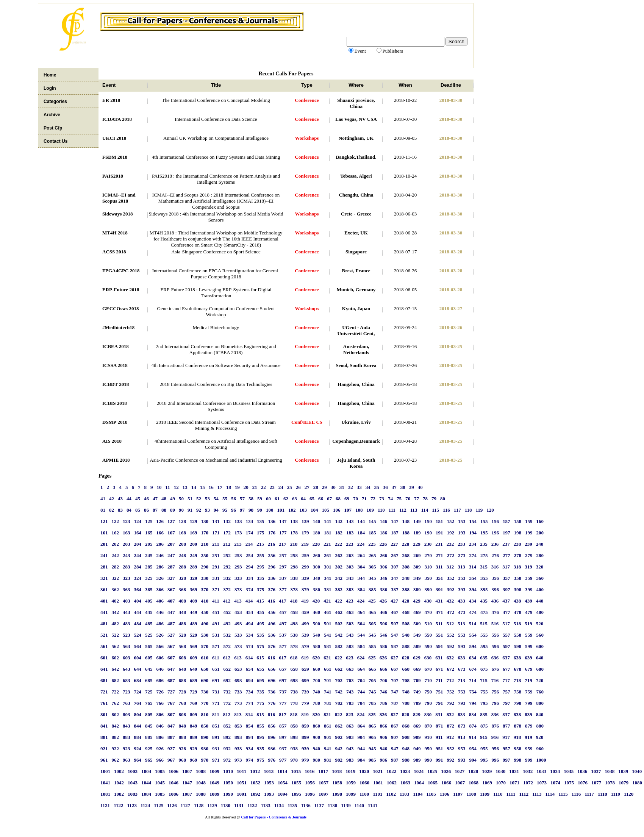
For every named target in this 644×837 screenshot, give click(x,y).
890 (205, 737)
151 (439, 521)
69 (347, 499)
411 (216, 601)
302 (339, 567)
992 (451, 760)
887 (171, 737)
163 (127, 533)
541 (328, 635)
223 (350, 544)
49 (173, 499)
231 (439, 544)
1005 (160, 771)
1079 (624, 783)
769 (194, 703)
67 (329, 499)
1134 (279, 805)
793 (462, 703)
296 (272, 567)
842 (116, 726)
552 (451, 635)
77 (417, 499)
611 (216, 658)
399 (529, 589)
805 (149, 714)
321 (104, 578)
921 (104, 749)
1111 (511, 794)
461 (328, 612)
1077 (596, 783)
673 (462, 669)
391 (439, 589)
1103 (404, 794)
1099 (351, 794)
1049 (214, 783)
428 (406, 601)
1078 (610, 783)
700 (317, 680)
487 (171, 624)
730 (205, 692)
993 (462, 760)
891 (216, 737)
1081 (105, 794)
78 (425, 499)
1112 (524, 794)
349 (417, 578)
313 (461, 567)
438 (517, 601)
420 (316, 601)
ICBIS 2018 (115, 403)
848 (183, 726)
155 (484, 521)
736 (272, 692)
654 (250, 669)
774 (250, 703)
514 (473, 624)
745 (372, 692)
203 (127, 544)
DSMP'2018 (115, 422)
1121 (105, 805)
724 (138, 692)
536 (272, 635)
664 (361, 669)
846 (160, 726)
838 (517, 714)
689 (194, 680)
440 (540, 601)
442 (116, 612)
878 (518, 726)
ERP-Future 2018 (121, 290)
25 (290, 487)
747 (395, 692)
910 (428, 737)
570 (205, 646)
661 (328, 669)
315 (484, 567)
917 (506, 737)
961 (104, 760)
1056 (310, 783)
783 (350, 703)
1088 (201, 794)
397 (506, 589)
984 (361, 760)
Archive (52, 115)
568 (183, 646)
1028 (473, 771)
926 (160, 749)
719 (528, 680)
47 (155, 499)
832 (450, 714)
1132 (252, 805)
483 (127, 624)
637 (506, 658)
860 (317, 726)
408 (183, 601)
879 (529, 726)
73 (382, 499)
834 (473, 714)
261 (328, 555)
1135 (292, 805)
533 (238, 635)
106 (337, 510)
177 (283, 533)
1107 (458, 794)
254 (250, 555)
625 (372, 658)
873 (462, 726)
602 (116, 658)
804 (138, 714)
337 (283, 578)
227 (394, 544)
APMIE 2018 (116, 460)
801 (104, 714)
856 (272, 726)
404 (138, 601)
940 (317, 749)
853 (238, 726)
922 (116, 749)
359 (529, 578)
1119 (615, 794)
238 (517, 544)
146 (384, 521)
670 (428, 669)
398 (518, 589)
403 (127, 601)
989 (417, 760)
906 (384, 737)
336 (272, 578)
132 (227, 521)
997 (506, 760)
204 (138, 544)
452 (227, 612)
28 (316, 487)
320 (540, 567)
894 (250, 737)
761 (104, 703)
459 (305, 612)
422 (339, 601)
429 (417, 601)
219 (305, 544)
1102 (391, 794)
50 (181, 499)
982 (339, 760)
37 (394, 487)
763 (127, 703)
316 (495, 567)
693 (238, 680)
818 (294, 714)
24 (281, 487)
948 (406, 749)
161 (104, 533)
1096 (310, 794)
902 (339, 737)
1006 (174, 771)
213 (238, 544)
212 (227, 544)
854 (250, 726)
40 (420, 487)
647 (171, 669)
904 (361, 737)
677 (506, 669)
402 (116, 601)
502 (339, 624)
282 (116, 567)
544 (361, 635)
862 (339, 726)
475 (484, 612)
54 (216, 499)
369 (194, 589)
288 (183, 567)
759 (529, 692)
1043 (133, 783)
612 (227, 658)
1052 (255, 783)
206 (160, 544)
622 (339, 658)
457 (283, 612)
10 (159, 487)
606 (160, 658)
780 (317, 703)
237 (506, 544)
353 (462, 578)
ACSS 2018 (114, 252)
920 (540, 737)
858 (294, 726)
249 (194, 555)
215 (260, 544)
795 (484, 703)
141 (328, 521)
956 (496, 749)
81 (103, 510)
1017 (323, 771)
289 (194, 567)
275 (484, 555)
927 (171, 749)
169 (194, 533)
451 (216, 612)
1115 (563, 794)
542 (339, 635)
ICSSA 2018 (115, 365)
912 (450, 737)
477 (506, 612)
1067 (460, 783)
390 (428, 589)
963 (127, 760)
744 (361, 692)
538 (294, 635)
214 (249, 544)
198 (518, 533)
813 (238, 714)
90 (181, 510)
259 (305, 555)
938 (294, 749)
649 (194, 669)
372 (227, 589)
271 (439, 555)
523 (127, 635)
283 (127, 567)
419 (305, 601)
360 (540, 578)
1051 (242, 783)
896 (272, 737)
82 (112, 510)
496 (272, 624)
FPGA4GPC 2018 (121, 271)
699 (305, 680)
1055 (296, 783)
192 (451, 533)
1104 (418, 794)
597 (506, 646)
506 (384, 624)
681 (104, 680)
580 (317, 646)
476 (496, 612)
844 (138, 726)
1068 (474, 783)
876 (496, 726)
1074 (555, 783)
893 (238, 737)
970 (205, 760)
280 (540, 555)
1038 (610, 771)
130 (205, 521)
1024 (419, 771)
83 (120, 510)
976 (272, 760)
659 (305, 669)
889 (194, 737)
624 (361, 658)
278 (518, 555)
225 (372, 544)
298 (294, 567)
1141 (373, 805)
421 (327, 601)
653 (238, 669)
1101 (377, 794)
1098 (337, 794)
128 (183, 521)
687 (171, 680)
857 (283, 726)
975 (261, 760)
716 (495, 680)
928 (183, 749)
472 (451, 612)
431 (439, 601)
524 (138, 635)
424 (361, 601)
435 (484, 601)
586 (384, 646)
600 (540, 646)
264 (361, 555)
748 (406, 692)
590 (428, 646)
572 (227, 646)
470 (428, 612)
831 (439, 714)
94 (216, 510)
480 (540, 612)
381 (328, 589)
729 (194, 692)
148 (406, 521)
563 (127, 646)
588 (406, 646)
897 (283, 737)
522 (116, 635)
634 (473, 658)
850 (205, 726)
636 (495, 658)
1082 (119, 794)
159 (529, 521)
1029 (487, 771)
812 (227, 714)
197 (506, 533)
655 (261, 669)
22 (263, 487)
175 (261, 533)
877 (506, 726)
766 (160, 703)
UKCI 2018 (114, 138)
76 (408, 499)
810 (205, 714)
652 (227, 669)
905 (372, 737)
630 (428, 658)
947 (395, 749)
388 (406, 589)
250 (205, 555)
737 (283, 692)
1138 (332, 805)
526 (160, 635)
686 (160, 680)
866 (384, 726)
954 (473, 749)
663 (350, 669)
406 (160, 601)
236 (495, 544)
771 (216, 703)
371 (216, 589)
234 (473, 544)
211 (216, 544)
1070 (501, 783)
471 (439, 612)
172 (227, 533)
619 (305, 658)
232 (450, 544)
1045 (160, 783)
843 (127, 726)
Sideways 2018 (118, 214)
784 (361, 703)
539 (305, 635)
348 (406, 578)
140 (317, 521)
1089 (214, 794)
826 (383, 714)
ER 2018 (111, 100)
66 (321, 499)
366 (160, 589)
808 (183, 714)
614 (249, 658)
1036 (582, 771)
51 (190, 499)
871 (439, 726)
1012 (255, 771)
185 (372, 533)
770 (205, 703)
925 (149, 749)
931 (216, 749)
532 (227, 635)
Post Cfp (53, 128)
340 (317, 578)
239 (528, 544)
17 (220, 487)
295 (261, 567)
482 (116, 624)
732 (227, 692)
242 (116, 555)
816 (272, 714)
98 (251, 510)
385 (372, 589)
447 (171, 612)
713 (461, 680)
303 (350, 567)
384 (361, 589)
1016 (309, 771)
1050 (228, 783)
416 (272, 601)
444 (138, 612)
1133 (266, 805)
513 (461, 624)
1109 (485, 794)
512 (450, 624)
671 (439, 669)
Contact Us (55, 141)
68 (338, 499)
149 (417, 521)
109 (370, 510)
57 (242, 499)
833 (461, 714)
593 (462, 646)
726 (160, 692)
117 (457, 510)
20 (246, 487)
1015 (296, 771)
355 (484, 578)
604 (138, 658)
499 (305, 624)
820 (316, 714)
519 (528, 624)
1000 (541, 760)
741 (328, 692)
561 (104, 646)
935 (261, 749)
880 (540, 726)
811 (216, 714)
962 (116, 760)
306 (384, 567)
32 (351, 487)
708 (406, 680)
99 (260, 510)
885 (149, 737)
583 (350, 646)
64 (303, 499)
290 (205, 567)
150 (428, 521)
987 (395, 760)
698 (294, 680)
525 (149, 635)
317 (506, 567)
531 (216, 635)
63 (295, 499)
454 (250, 612)
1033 (541, 771)
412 (227, 601)
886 (160, 737)
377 (283, 589)
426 (383, 601)
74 (390, 499)
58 (251, 499)
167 (171, 533)
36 (385, 487)
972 (227, 760)
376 (272, 589)
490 (205, 624)
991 (439, 760)
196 (496, 533)
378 (294, 589)
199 (529, 533)
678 (518, 669)
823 (350, 714)
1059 (351, 783)
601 (104, 658)
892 (227, 737)
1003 (133, 771)
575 (261, 646)
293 (238, 567)
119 (479, 510)
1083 (133, 794)
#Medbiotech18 (118, 327)
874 (473, 726)
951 (439, 749)
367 (171, 589)
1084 (146, 794)
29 (324, 487)
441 (104, 612)
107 (348, 510)
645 (149, 669)
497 (283, 624)
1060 (364, 783)
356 (496, 578)
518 (517, 624)
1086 (174, 794)
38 (403, 487)
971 (216, 760)
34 (368, 487)
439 (528, 601)
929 (194, 749)
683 (127, 680)
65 (312, 499)
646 (160, 669)
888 (183, 737)
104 (314, 510)
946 (384, 749)
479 (529, 612)
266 (384, 555)
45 (138, 499)
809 (194, 714)
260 (317, 555)
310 (428, 567)
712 (450, 680)
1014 (282, 771)
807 (171, 714)
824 (361, 714)
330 (205, 578)
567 (171, 646)
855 (261, 726)
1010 (228, 771)
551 (439, 635)
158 (518, 521)
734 (250, 692)
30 (333, 487)
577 (283, 646)
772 (227, 703)
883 (127, 737)
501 (328, 624)
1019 (350, 771)
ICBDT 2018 (116, 384)
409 (194, 601)
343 (350, 578)
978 (294, 760)
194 (473, 533)
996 (496, 760)
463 (350, 612)
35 (377, 487)
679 (529, 669)
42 (112, 499)
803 (127, 714)
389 (417, 589)
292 (227, 567)
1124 (145, 805)
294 (250, 567)
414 (249, 601)
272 (451, 555)
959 (529, 749)
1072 (528, 783)
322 (116, 578)
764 (138, 703)
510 (428, 624)
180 (317, 533)
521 (104, 635)
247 (171, 555)
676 (496, 669)
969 (194, 760)
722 (116, 692)
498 (294, 624)
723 (127, 692)
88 (164, 510)
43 (120, 499)
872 (451, 726)
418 (294, 601)
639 (528, 658)
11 (168, 487)
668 (406, 669)
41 (103, 499)
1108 (471, 794)
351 (439, 578)
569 (194, 646)
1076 (583, 783)
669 (417, 669)
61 (277, 499)
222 (339, 544)
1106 (445, 794)
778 (294, 703)
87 (155, 510)
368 (183, 589)
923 (127, 749)
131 (216, 521)
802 (116, 714)
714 (473, 680)
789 (417, 703)
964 (138, 760)
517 (506, 624)
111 (392, 510)
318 (517, 567)
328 (183, 578)
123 (127, 521)
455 (261, 612)
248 (183, 555)
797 (506, 703)
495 (261, 624)
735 (261, 692)
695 (261, 680)
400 (540, 589)
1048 (201, 783)
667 (395, 669)
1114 (550, 794)
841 (104, 726)
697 (283, 680)
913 (461, 737)
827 (394, 714)
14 (194, 487)
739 (305, 692)
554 (473, 635)
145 (372, 521)
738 (294, 692)
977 (283, 760)
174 (250, 533)
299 (305, 567)
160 (540, 521)
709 (417, 680)
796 (496, 703)
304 (361, 567)
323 (127, 578)
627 (394, 658)
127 (171, 521)
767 (171, 703)
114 (424, 510)
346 (384, 578)
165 (149, 533)
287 (171, 567)
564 (138, 646)
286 (160, 567)
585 (372, 646)
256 (272, 555)
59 (260, 499)
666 (384, 669)
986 (384, 760)
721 (104, 692)
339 (305, 578)
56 (234, 499)
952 (451, 749)
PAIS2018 (113, 176)
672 (451, 669)
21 (255, 487)
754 (473, 692)
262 (339, 555)
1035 (569, 771)
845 (149, 726)
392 (451, 589)
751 (439, 692)
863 (350, 726)
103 (303, 510)
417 (283, 601)
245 (149, 555)
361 (104, 589)
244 (138, 555)
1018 (337, 771)
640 (540, 658)
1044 (146, 783)
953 (462, 749)
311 (439, 567)
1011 (241, 771)
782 (339, 703)
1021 (378, 771)
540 (317, 635)
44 (129, 499)
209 (194, 544)
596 (496, 646)
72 (373, 499)
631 (439, 658)
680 (540, 669)
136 (272, 521)
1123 (132, 805)
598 (518, 646)
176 (272, 533)
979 (305, 760)
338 (294, 578)
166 (160, 533)
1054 (283, 783)
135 (261, 521)
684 (138, 680)
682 (116, 680)
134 (250, 521)
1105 (431, 794)
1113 (537, 794)
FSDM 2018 (115, 157)
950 (428, 749)
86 (146, 510)
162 (116, 533)
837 (506, 714)
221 (327, 544)
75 (399, 499)
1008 (201, 771)
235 (484, 544)
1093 (269, 794)
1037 (596, 771)
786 (384, 703)
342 (339, 578)
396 (496, 589)
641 (104, 669)
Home (50, 75)
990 (428, 760)
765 (149, 703)
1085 (160, 794)
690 (205, 680)
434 (473, 601)
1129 (212, 805)
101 (281, 510)
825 (372, 714)
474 (473, 612)
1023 (405, 771)
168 (183, 533)
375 (261, 589)
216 (272, 544)
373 (238, 589)
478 (518, 612)
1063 (405, 783)
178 (294, 533)
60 (268, 499)
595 (484, 646)
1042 (119, 783)
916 (495, 737)
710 (428, 680)
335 (261, 578)
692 (227, 680)
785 (372, 703)
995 (484, 760)
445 (149, 612)
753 (462, 692)
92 (199, 510)
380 (317, 589)
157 (506, 521)
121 (104, 521)
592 (451, 646)
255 (261, 555)
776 (272, 703)
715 (484, 680)
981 (328, 760)
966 (160, 760)
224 (361, 544)
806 (160, 714)
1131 (239, 805)
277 (506, 555)
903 (350, 737)
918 (517, 737)
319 (528, 567)
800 (540, 703)
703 (350, 680)
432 (450, 601)
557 (506, 635)
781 (328, 703)
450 (205, 612)
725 (149, 692)
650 (205, 669)
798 (518, 703)
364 (138, 589)
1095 (296, 794)
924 (138, 749)
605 (149, 658)
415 (260, 601)
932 (227, 749)
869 (417, 726)
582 (339, 646)
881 (104, 737)
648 (183, 669)
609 (194, 658)
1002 (119, 771)
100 (270, 510)
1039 (623, 771)
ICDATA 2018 (117, 119)
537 (283, 635)
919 (528, 737)
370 (205, 589)
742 (339, 692)
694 (250, 680)
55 (225, 499)
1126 (172, 805)
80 (443, 499)
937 (283, 749)
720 (540, 680)
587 (395, 646)
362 (116, 589)
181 (328, 533)
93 (207, 510)
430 (428, 601)
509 (417, 624)
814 (249, 714)
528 (183, 635)
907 (395, 737)
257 (283, 555)
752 (451, 692)
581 (328, 646)
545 (372, 635)
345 (372, 578)
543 (350, 635)
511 (439, 624)
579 (305, 646)
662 (339, 669)
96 (234, 510)
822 (339, 714)
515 (484, 624)
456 (272, 612)
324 (138, 578)
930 (205, 749)
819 (305, 714)
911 (439, 737)
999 (529, 760)
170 (205, 533)
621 (327, 658)
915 (484, 737)
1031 (514, 771)
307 (395, 567)
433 (461, 601)
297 (283, 567)
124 (138, 521)
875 (484, 726)
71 (364, 499)
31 (342, 487)
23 (272, 487)
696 (272, 680)
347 (395, 578)
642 (116, 669)
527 (171, 635)
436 (495, 601)
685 (149, 680)
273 (462, 555)
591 (439, 646)
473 (462, 612)
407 (171, 601)
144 (361, 521)
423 (350, 601)
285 (149, 567)
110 (381, 510)
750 (428, 692)
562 (116, 646)
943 (350, 749)
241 (104, 555)
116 (446, 510)
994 (473, 760)
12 (176, 487)
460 (317, 612)
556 (496, 635)
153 (462, 521)
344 (361, 578)
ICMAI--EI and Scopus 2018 (119, 198)
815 (260, 714)
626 (383, 658)
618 (294, 658)
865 (372, 726)
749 (417, 692)
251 (216, 555)
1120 (629, 794)
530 (205, 635)
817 (283, 714)
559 (529, 635)
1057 (324, 783)
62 (286, 499)
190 (428, 533)
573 (238, 646)
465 (372, 612)
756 (496, 692)
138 (294, 521)
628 (406, 658)
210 (205, 544)
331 (216, 578)
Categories (55, 102)
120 (490, 510)
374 (250, 589)
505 (372, 624)
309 (417, 567)
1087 (187, 794)
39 (412, 487)
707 (395, 680)
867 (395, 726)
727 (171, 692)
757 (506, 692)
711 (439, 680)
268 (406, 555)
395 (484, 589)
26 (298, 487)
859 (305, 726)
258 (294, 555)
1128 (199, 805)
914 (473, 737)
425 (372, 601)
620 (316, 658)
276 (496, 555)
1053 (269, 783)
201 (104, 544)
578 (294, 646)
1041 (105, 783)
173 (238, 533)
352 (451, 578)
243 (127, 555)
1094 (283, 794)
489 (194, 624)
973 (238, 760)
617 (283, 658)
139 (305, 521)
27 (307, 487)
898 (294, 737)
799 (529, 703)
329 (194, 578)
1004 (146, 771)
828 (406, 714)
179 (305, 533)
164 (138, 533)
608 (183, 658)
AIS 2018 (112, 441)
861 (328, 726)
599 (529, 646)
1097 (324, 794)
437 (506, 601)
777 (283, 703)
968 (183, 760)
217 (283, 544)
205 (149, 544)
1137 (319, 805)
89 (173, 510)
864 (361, 726)
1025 (432, 771)
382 (339, 589)
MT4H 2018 (115, 233)
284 (138, 567)
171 (216, 533)
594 (473, 646)
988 (406, 760)
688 (183, 680)
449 (194, 612)
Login (50, 88)
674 (473, 669)
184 (361, 533)
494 (250, 624)
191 (439, 533)
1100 (364, 794)
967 (171, 760)
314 (473, 567)
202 (116, 544)
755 (484, 692)
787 (395, 703)
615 (260, 658)
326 (160, 578)
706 (384, 680)
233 (461, 544)
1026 (446, 771)
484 (138, 624)
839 (528, 714)
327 (171, 578)
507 (395, 624)
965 (149, 760)
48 (164, 499)
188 (406, 533)
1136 (306, 805)
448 (183, 612)
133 (238, 521)
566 (160, 646)
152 (451, 521)
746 (384, 692)
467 (395, 612)
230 (428, 544)
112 (403, 510)
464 (361, 612)
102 (292, 510)
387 (395, 589)
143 (350, 521)
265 (372, 555)
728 (183, 692)
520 (540, 624)
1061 (378, 783)
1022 (391, 771)
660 (317, 669)
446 (160, 612)
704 (361, 680)
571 (216, 646)
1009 (214, 771)
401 (104, 601)
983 (350, 760)
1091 (242, 794)
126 (160, 521)
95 (225, 510)
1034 (555, 771)
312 (450, 567)
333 (238, 578)
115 (435, 510)
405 (149, 601)
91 (190, 510)
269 (417, 555)
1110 (498, 794)
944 (361, 749)
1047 (187, 783)
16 (211, 487)
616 (272, 658)
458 (294, 612)
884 (138, 737)
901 (328, 737)
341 (328, 578)
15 (202, 487)
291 (216, 567)
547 (395, 635)
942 (339, 749)
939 (305, 749)
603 (127, 658)
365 (149, 589)
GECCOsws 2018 (120, 308)
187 (395, 533)
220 (316, 544)
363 (127, 589)
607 (171, 658)
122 (116, 521)
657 (283, 669)
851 (216, 726)
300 (317, 567)
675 (484, 669)
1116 (576, 794)
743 (350, 692)
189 (417, 533)
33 (359, 487)
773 (238, 703)
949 (417, 749)
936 (272, 749)
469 (417, 612)
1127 (185, 805)
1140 (359, 805)
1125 (159, 805)
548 (406, 635)
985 (372, 760)
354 (473, 578)
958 (518, 749)
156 (496, 521)
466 (384, 612)
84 (129, 510)
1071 (514, 783)
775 (261, 703)
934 (250, 749)
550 (428, 635)
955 (484, 749)
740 (317, 692)
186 (384, 533)
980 (317, 760)
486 (160, 624)
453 (238, 612)
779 (305, 703)
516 (495, 624)
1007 (187, 771)
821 (327, 714)
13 (185, 487)
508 (406, 624)
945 (372, 749)
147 (395, 521)
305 (372, 567)
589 (417, 646)
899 (305, 737)
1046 (174, 783)
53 (207, 499)
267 (395, 555)
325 (149, 578)
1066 (446, 783)
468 (406, 612)
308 (406, 567)
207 (171, 544)
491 (216, 624)
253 (238, 555)
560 (540, 635)
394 (473, 589)
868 (406, 726)
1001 (105, 771)
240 (540, 544)
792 (451, 703)
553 (462, 635)
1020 (364, 771)
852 (227, 726)
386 (384, 589)
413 (238, 601)
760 (540, 692)
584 (361, 646)
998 (518, 760)
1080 (637, 783)
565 (149, 646)
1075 (569, 783)
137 (283, 521)
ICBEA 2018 (116, 346)
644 (138, 669)
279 (529, 555)
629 (417, 658)
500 (317, 624)
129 (194, 521)
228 (406, 544)
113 (414, 510)
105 (326, 510)
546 (384, 635)
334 (250, 578)
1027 (460, 771)
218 (294, 544)
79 (434, 499)
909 (417, 737)
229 (417, 544)
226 (383, 544)
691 (216, 680)
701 (328, 680)
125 (149, 521)
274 (473, 555)
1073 (542, 783)
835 (484, 714)
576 (272, 646)
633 (461, 658)
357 (506, 578)
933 (238, 749)
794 (473, 703)
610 (205, 658)
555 (484, 635)
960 (540, 749)
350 (428, 578)
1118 (603, 794)
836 (495, 714)
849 (194, 726)
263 (350, 555)
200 (540, 533)
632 (450, 658)
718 (517, 680)
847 (171, 726)
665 (372, 669)
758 (518, 692)
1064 (419, 783)
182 (339, 533)
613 (238, 658)
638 (517, 658)
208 (183, 544)
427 (394, 601)
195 (484, 533)
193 (462, 533)
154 (473, 521)
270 (428, 555)
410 (205, 601)
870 (428, 726)
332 (227, 578)
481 (104, 624)
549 (417, 635)
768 (183, 703)
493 (238, 624)
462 (339, 612)
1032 (528, 771)
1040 (637, 771)
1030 (500, 771)
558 (518, 635)
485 (149, 624)
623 (350, 658)
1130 (226, 805)
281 (104, 567)
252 (227, 555)
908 (406, 737)
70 (356, 499)
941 (328, 749)
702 (339, 680)
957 (506, 749)
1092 (255, 794)
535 (261, 635)
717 (506, 680)
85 (138, 510)
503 (350, 624)
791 (439, 703)
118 (468, 510)
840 (540, 714)
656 (272, 669)
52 (199, 499)
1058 (337, 783)
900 (317, 737)
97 (242, 510)
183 (350, 533)
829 (417, 714)
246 (160, 555)
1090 (228, 794)
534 (250, 635)
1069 (487, 783)
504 (361, 624)
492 (227, 624)
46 (146, 499)
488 (183, 624)
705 (372, 680)
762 (116, 703)
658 (294, 669)
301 (328, 567)
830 (428, 714)
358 (518, 578)
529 (194, 635)
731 (216, 692)
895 (261, 737)
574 (250, 646)
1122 (118, 805)
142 (339, 521)
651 (216, 669)
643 (127, 669)
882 (116, 737)
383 (350, 589)
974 (250, 760)
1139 (346, 805)
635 (484, 658)
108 (359, 510)
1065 (433, 783)
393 (462, 589)
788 (406, 703)
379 (305, 589)
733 (238, 692)
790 (428, 703)
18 (229, 487)
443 (127, 612)
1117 (589, 794)
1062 (392, 783)
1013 (269, 771)
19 (237, 487)
